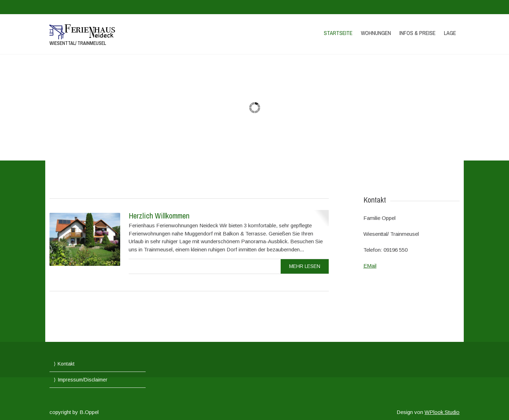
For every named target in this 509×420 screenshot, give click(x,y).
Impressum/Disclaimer (83, 380)
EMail (370, 266)
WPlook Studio (442, 412)
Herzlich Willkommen (159, 216)
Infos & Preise (417, 33)
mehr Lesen (305, 266)
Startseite (338, 33)
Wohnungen (376, 33)
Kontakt (66, 364)
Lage (450, 33)
